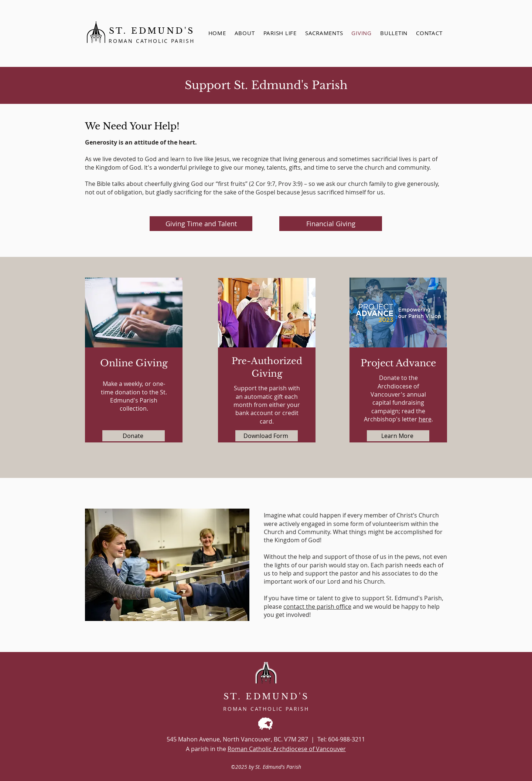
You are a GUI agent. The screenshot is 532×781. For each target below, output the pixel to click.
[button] (324, 33)
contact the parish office (317, 607)
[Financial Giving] (331, 224)
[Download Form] (267, 436)
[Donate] (134, 436)
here (425, 419)
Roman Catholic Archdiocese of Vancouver (287, 749)
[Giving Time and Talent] (201, 224)
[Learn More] (398, 436)
